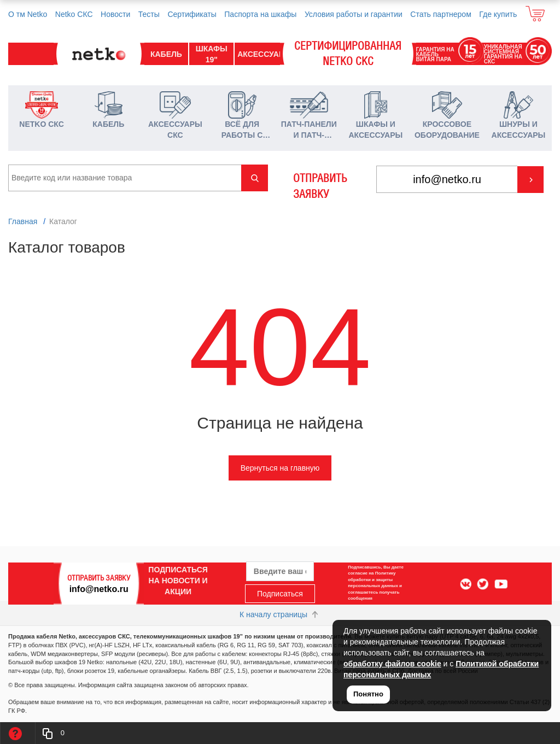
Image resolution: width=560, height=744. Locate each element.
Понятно (368, 694)
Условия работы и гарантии (354, 14)
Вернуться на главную (280, 468)
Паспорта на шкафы (260, 14)
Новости (115, 14)
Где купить (498, 14)
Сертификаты (192, 14)
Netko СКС (74, 14)
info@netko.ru (99, 588)
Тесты (149, 14)
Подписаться (280, 594)
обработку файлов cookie (392, 664)
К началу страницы (280, 614)
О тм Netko (28, 14)
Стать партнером (441, 14)
